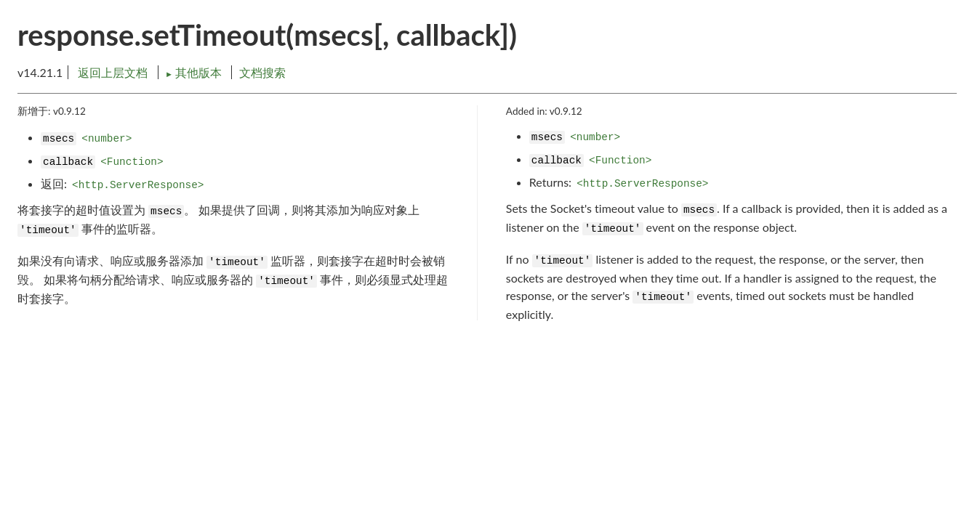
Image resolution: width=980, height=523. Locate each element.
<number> (107, 139)
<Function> (132, 162)
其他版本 (195, 72)
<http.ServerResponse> (138, 185)
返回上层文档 (113, 72)
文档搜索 (262, 72)
